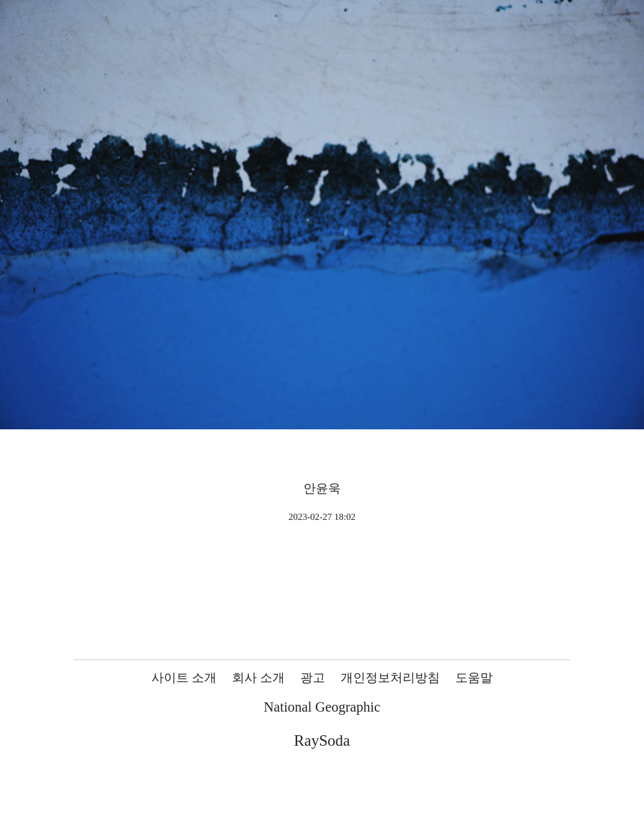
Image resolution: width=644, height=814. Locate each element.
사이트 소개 (184, 678)
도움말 (474, 678)
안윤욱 (322, 488)
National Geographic (322, 707)
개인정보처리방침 (390, 678)
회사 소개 (258, 678)
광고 (313, 678)
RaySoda (322, 740)
